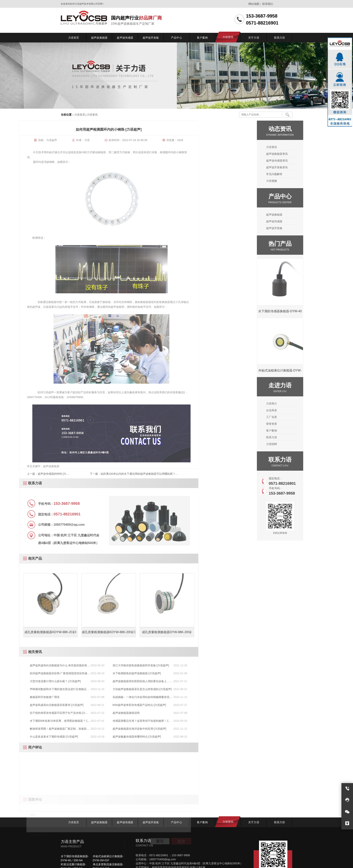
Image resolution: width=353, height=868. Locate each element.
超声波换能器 (309, 215)
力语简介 (306, 404)
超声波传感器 (309, 221)
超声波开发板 (309, 228)
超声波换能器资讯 (312, 154)
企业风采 (306, 410)
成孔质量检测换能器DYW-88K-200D (33, 632)
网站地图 (254, 4)
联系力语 (306, 437)
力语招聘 (306, 444)
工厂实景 (306, 417)
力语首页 (80, 115)
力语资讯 (92, 115)
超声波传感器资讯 (312, 161)
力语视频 (306, 181)
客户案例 (306, 431)
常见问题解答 (309, 174)
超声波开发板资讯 (312, 167)
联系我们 (268, 4)
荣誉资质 (306, 424)
